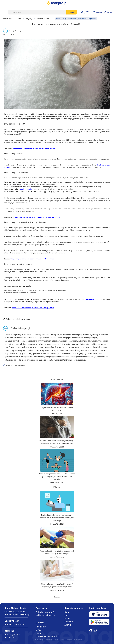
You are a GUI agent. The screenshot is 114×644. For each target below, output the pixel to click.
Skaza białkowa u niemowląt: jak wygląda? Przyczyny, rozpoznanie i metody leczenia (57, 585)
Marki (67, 618)
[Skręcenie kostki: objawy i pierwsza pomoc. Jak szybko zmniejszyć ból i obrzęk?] (57, 537)
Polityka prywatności (46, 612)
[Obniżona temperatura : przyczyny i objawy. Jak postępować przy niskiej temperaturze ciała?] (57, 427)
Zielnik (68, 625)
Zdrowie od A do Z (44, 19)
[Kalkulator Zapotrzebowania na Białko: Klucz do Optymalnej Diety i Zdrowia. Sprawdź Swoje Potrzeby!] (57, 460)
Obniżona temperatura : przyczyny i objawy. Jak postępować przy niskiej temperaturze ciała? (57, 442)
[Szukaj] (63, 12)
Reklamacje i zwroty (45, 615)
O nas (39, 630)
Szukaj (72, 12)
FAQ (66, 615)
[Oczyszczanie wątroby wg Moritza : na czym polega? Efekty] (57, 394)
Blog (19, 19)
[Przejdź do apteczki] (98, 12)
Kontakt (40, 633)
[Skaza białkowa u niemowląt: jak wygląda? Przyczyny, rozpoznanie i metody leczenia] (57, 571)
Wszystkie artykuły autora (16, 365)
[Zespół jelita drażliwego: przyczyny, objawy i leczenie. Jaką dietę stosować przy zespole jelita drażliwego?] (57, 501)
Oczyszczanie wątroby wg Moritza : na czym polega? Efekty (57, 409)
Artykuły (29, 19)
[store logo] (57, 3)
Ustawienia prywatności (47, 636)
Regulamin (41, 627)
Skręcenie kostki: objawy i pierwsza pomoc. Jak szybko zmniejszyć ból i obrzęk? (57, 552)
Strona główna (7, 19)
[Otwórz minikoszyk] (108, 12)
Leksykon (69, 622)
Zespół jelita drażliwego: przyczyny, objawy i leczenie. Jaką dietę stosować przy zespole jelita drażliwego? (57, 518)
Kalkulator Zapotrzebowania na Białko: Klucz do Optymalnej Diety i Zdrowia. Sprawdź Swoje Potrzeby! (57, 477)
